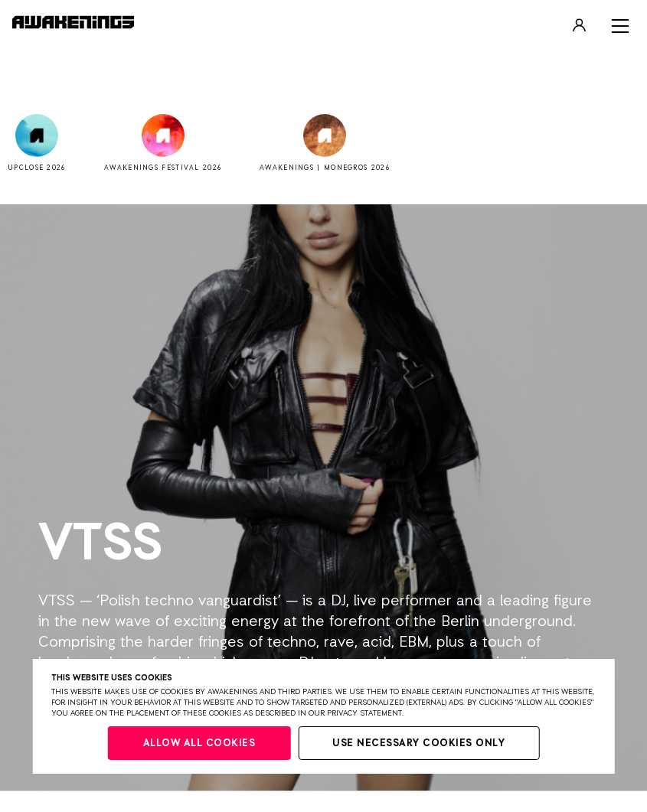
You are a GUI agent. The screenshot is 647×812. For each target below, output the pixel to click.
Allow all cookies (199, 744)
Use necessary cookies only (418, 744)
